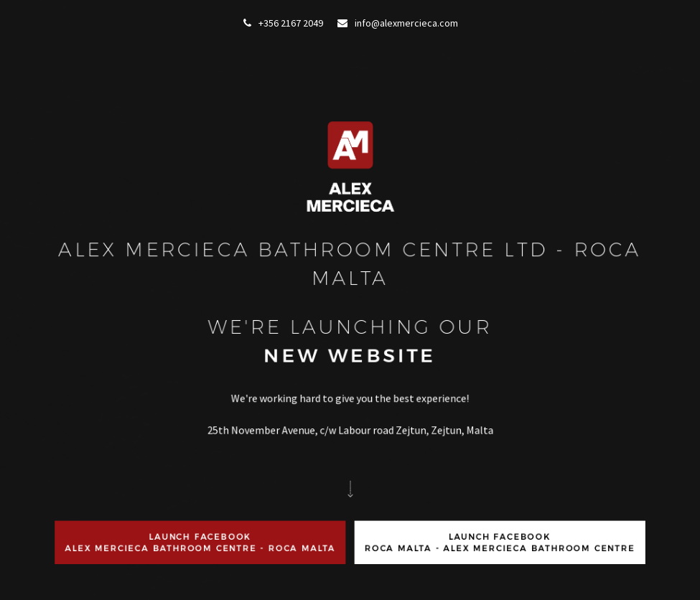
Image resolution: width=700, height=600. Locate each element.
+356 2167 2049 (283, 23)
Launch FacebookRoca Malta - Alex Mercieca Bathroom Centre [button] (499, 542)
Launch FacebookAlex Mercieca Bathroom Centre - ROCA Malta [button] (202, 542)
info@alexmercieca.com (398, 23)
